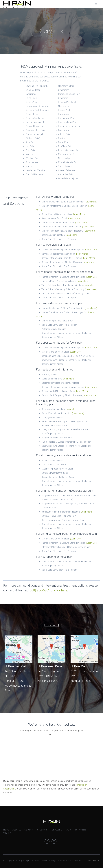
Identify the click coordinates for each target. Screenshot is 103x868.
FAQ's (68, 830)
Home (6, 830)
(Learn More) (91, 202)
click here (61, 590)
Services (28, 830)
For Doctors (42, 830)
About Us (17, 830)
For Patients (56, 830)
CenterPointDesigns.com (70, 861)
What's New (9, 833)
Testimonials (80, 830)
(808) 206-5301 (39, 590)
